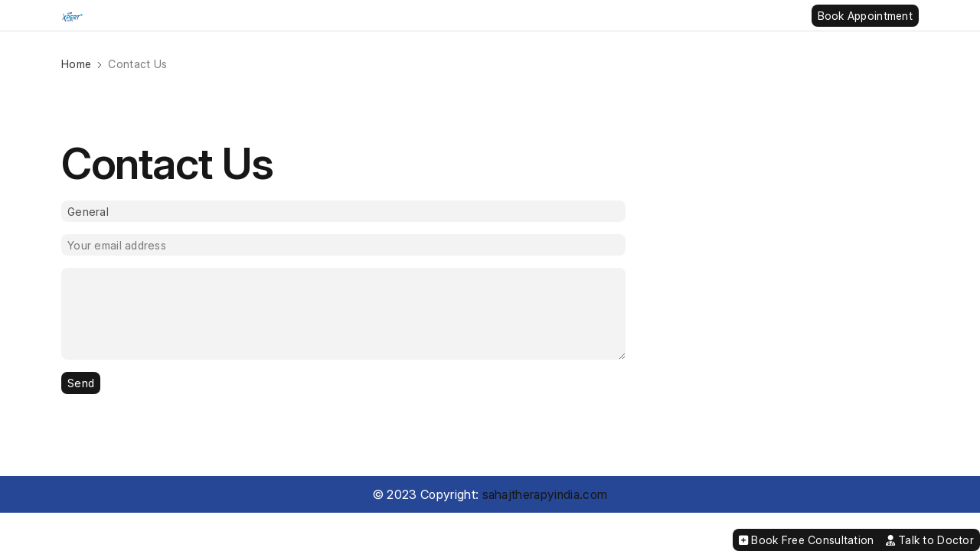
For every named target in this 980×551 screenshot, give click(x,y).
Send (81, 383)
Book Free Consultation (807, 540)
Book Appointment (865, 16)
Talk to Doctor (930, 540)
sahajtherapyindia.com (545, 494)
